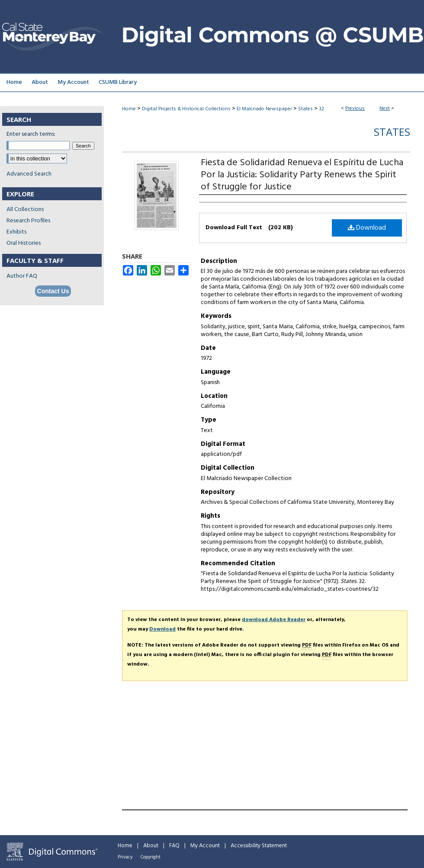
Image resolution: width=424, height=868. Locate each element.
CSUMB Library (118, 82)
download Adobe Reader (274, 620)
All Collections (25, 210)
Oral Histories (24, 243)
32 (321, 109)
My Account (205, 846)
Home (129, 109)
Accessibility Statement (259, 846)
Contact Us (53, 291)
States (305, 109)
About (151, 846)
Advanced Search (29, 174)
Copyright (151, 857)
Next (385, 109)
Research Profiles (28, 221)
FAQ (174, 846)
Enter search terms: (31, 134)
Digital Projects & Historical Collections (186, 109)
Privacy (125, 857)
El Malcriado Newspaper (264, 109)
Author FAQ (22, 276)
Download (367, 228)
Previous (355, 109)
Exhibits (16, 232)
